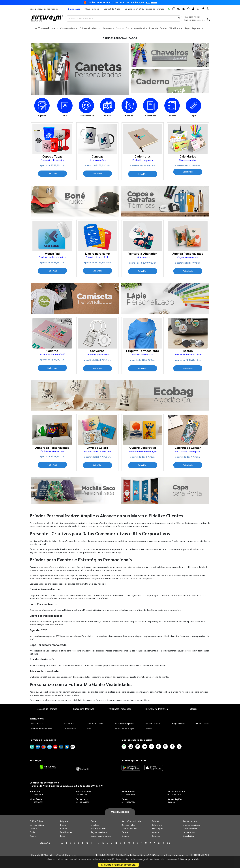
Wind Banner (66, 832)
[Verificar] (48, 767)
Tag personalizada (99, 832)
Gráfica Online (36, 821)
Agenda (156, 832)
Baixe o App (69, 723)
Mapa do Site (37, 723)
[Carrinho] (208, 20)
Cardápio (156, 836)
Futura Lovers (202, 723)
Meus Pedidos (92, 9)
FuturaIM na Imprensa (156, 709)
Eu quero (151, 2)
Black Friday (188, 836)
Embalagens (158, 829)
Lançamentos (189, 832)
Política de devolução (124, 729)
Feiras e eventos (190, 829)
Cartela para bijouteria (101, 836)
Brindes (156, 821)
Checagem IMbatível (83, 709)
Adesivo (33, 836)
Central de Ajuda (112, 9)
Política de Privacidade (42, 729)
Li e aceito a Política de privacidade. (118, 865)
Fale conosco (70, 729)
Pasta (93, 821)
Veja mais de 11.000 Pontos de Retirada (144, 9)
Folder (33, 832)
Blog (89, 729)
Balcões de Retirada (47, 709)
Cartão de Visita (37, 825)
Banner (64, 829)
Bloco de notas (128, 825)
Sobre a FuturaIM (95, 723)
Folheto (33, 829)
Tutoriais (193, 709)
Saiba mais (52, 173)
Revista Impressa (190, 821)
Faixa (63, 836)
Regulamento (178, 723)
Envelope (95, 825)
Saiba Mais (97, 173)
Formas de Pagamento (43, 740)
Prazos (149, 729)
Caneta (125, 832)
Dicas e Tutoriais (153, 723)
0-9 (169, 843)
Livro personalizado (191, 825)
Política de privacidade (188, 859)
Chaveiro (126, 836)
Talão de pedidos (129, 829)
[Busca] (179, 18)
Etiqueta (64, 821)
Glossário (45, 843)
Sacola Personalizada (131, 821)
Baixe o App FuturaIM (134, 760)
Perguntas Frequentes (120, 709)
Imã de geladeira (98, 829)
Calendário (157, 825)
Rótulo (63, 825)
